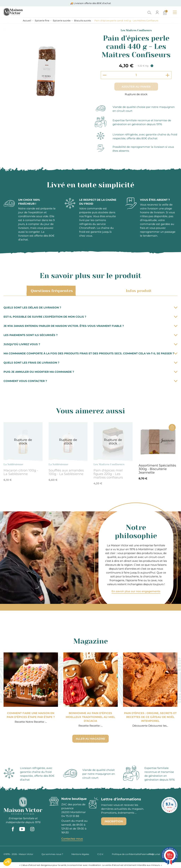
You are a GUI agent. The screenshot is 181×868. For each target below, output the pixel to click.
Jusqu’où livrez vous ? (90, 344)
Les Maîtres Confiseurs (136, 30)
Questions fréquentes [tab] (51, 291)
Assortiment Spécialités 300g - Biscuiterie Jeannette (157, 469)
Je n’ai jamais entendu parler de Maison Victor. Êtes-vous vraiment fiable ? (90, 326)
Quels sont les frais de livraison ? (90, 363)
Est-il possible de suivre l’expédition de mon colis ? (90, 317)
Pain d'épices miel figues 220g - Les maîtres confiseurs (108, 474)
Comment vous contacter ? (90, 381)
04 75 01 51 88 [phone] (70, 816)
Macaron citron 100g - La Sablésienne (21, 472)
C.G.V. (100, 854)
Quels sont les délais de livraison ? (90, 307)
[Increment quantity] (168, 75)
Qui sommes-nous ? (52, 854)
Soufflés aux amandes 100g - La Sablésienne (66, 472)
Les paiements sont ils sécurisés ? (90, 335)
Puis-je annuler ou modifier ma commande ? (90, 372)
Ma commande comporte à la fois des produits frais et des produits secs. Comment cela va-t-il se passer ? (90, 353)
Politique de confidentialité (126, 854)
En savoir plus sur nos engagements (136, 591)
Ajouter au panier (136, 87)
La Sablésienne (13, 464)
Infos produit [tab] (138, 291)
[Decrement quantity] (105, 75)
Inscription (114, 821)
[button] (7, 862)
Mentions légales (80, 854)
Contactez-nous (72, 839)
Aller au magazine (90, 739)
